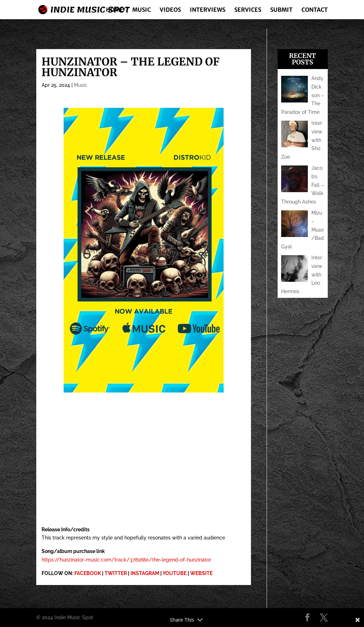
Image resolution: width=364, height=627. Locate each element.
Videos (170, 10)
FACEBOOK (88, 573)
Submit (281, 10)
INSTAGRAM (145, 573)
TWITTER (116, 573)
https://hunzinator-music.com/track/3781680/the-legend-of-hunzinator (126, 560)
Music (141, 10)
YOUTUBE (175, 573)
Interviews (208, 10)
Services (248, 10)
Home (115, 10)
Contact (315, 10)
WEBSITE (201, 573)
